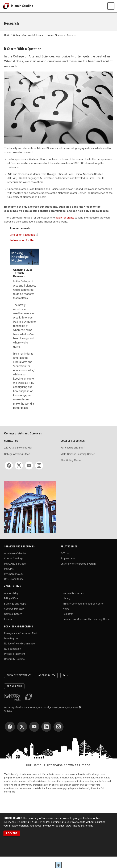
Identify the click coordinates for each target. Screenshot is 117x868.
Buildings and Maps (15, 603)
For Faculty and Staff (73, 448)
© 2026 (9, 711)
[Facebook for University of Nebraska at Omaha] (10, 727)
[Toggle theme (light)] (65, 675)
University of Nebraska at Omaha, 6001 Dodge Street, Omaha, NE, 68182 (43, 707)
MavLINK (9, 569)
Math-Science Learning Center (78, 454)
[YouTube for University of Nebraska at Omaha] (34, 727)
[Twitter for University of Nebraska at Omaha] (22, 727)
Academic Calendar (15, 553)
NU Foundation (13, 649)
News (66, 609)
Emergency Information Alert (21, 633)
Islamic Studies (22, 6)
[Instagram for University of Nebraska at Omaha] (58, 727)
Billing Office (11, 598)
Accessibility (11, 593)
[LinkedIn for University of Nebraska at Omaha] (46, 727)
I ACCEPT (12, 833)
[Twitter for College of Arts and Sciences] (19, 466)
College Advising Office (17, 454)
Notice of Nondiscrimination (20, 644)
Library (66, 598)
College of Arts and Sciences (28, 35)
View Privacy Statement (79, 826)
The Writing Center (71, 460)
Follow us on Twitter (22, 240)
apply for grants (65, 218)
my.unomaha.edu (14, 574)
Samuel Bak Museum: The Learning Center (87, 619)
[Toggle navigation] (111, 6)
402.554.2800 (14, 686)
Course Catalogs (14, 559)
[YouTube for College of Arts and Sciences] (29, 466)
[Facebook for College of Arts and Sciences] (9, 466)
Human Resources (73, 593)
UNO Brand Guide (14, 579)
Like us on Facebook (22, 235)
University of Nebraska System (78, 564)
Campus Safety (13, 614)
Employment (68, 559)
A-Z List (65, 553)
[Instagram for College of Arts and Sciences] (39, 466)
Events (8, 619)
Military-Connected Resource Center (83, 603)
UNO (7, 35)
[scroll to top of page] (58, 865)
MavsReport (11, 638)
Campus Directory (14, 609)
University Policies (14, 659)
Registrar (68, 614)
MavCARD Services (15, 564)
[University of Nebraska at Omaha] (7, 6)
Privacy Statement (15, 654)
